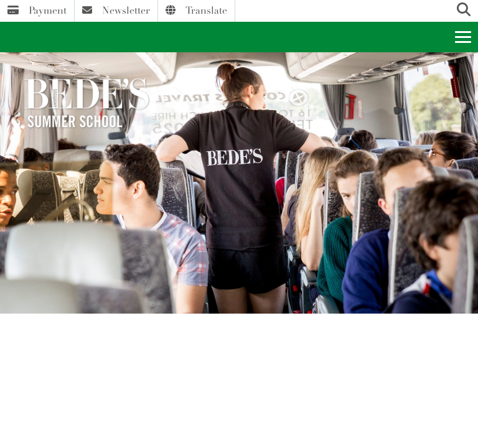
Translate (196, 11)
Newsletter (116, 11)
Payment (37, 11)
